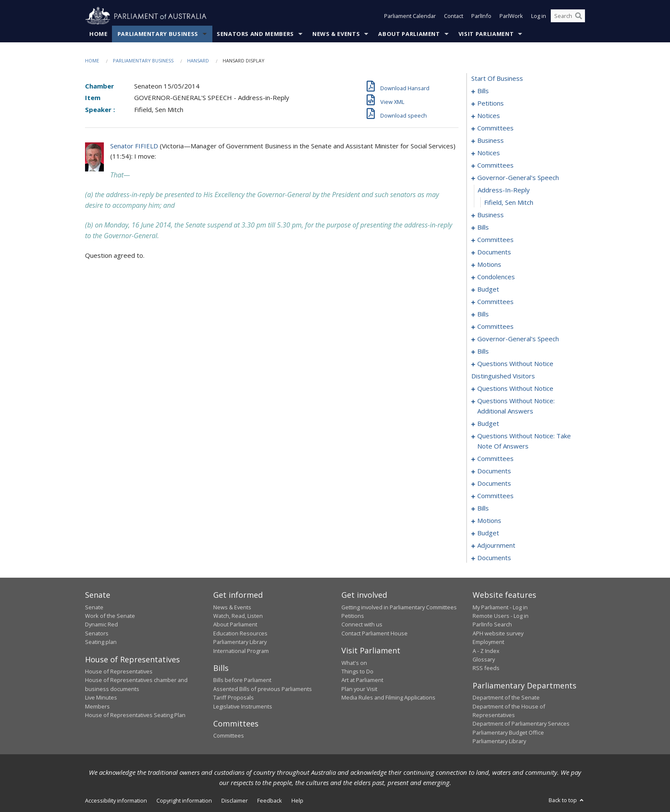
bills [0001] (483, 91)
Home (98, 34)
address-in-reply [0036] (504, 190)
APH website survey (498, 633)
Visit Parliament (486, 34)
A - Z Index (486, 651)
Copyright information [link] (184, 800)
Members (97, 706)
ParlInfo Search (492, 625)
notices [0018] (489, 116)
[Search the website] (568, 16)
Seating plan (101, 642)
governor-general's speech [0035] (518, 178)
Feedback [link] (270, 800)
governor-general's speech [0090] (518, 339)
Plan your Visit (359, 689)
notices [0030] (489, 153)
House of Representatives (119, 671)
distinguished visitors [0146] (503, 376)
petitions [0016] (491, 103)
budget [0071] (488, 289)
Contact (454, 16)
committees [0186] (495, 496)
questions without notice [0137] (515, 364)
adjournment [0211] (496, 546)
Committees (229, 736)
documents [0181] (494, 471)
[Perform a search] (579, 16)
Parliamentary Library (240, 642)
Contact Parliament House (375, 633)
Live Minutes (101, 698)
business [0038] (491, 215)
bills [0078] (483, 314)
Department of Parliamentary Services (521, 724)
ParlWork (511, 16)
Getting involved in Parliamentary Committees (399, 607)
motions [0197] (489, 521)
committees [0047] (495, 240)
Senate (94, 607)
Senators (97, 633)
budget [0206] (488, 533)
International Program (241, 651)
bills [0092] (483, 351)
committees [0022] (495, 128)
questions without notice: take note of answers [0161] (524, 441)
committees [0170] (495, 459)
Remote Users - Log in (501, 616)
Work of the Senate (110, 616)
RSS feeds (486, 668)
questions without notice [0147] (515, 389)
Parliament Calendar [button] (410, 16)
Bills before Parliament (242, 680)
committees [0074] (495, 302)
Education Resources (240, 633)
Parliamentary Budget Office (508, 732)
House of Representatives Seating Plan (135, 715)
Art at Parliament (362, 680)
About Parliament (409, 34)
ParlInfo (481, 16)
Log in (539, 16)
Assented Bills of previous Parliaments (263, 689)
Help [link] (297, 800)
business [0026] (491, 141)
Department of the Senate (506, 698)
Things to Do (357, 671)
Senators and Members (255, 34)
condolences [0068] (496, 277)
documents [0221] (494, 558)
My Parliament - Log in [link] (500, 607)
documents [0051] (494, 252)
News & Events (336, 34)
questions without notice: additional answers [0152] (516, 406)
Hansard (198, 61)
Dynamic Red (101, 625)
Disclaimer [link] (235, 800)
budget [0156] (488, 424)
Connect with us (362, 625)
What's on (354, 663)
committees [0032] (495, 165)
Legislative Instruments (243, 706)
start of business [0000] (497, 79)
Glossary (484, 659)
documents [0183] (494, 484)
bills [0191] (483, 508)
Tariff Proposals (234, 698)
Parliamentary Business (158, 34)
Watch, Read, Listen (238, 616)
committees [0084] (495, 327)
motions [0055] (489, 265)
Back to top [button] (567, 800)
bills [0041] (483, 227)
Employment (488, 642)
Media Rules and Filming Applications (388, 698)
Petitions (353, 616)
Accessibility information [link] (116, 800)
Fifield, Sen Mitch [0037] (509, 203)
